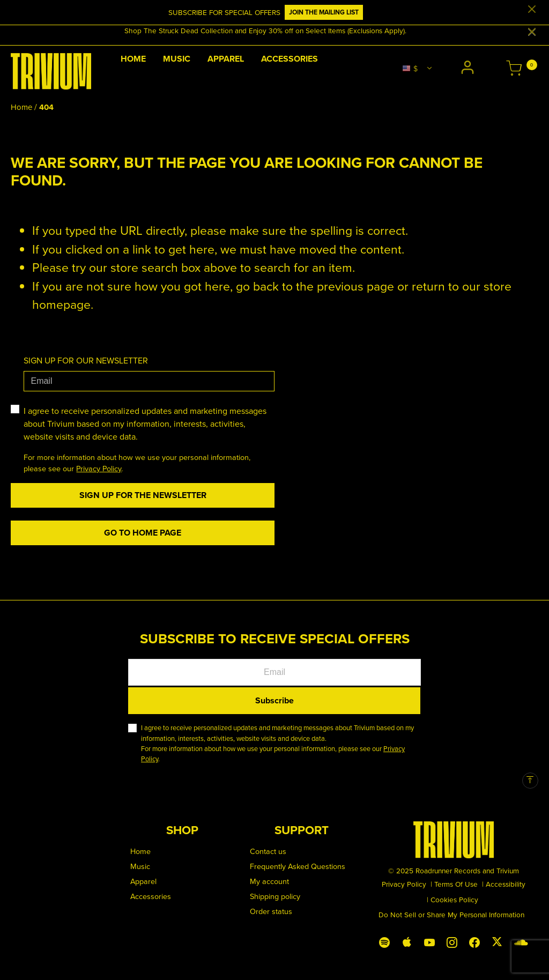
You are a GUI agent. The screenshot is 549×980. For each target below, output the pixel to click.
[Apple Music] (407, 940)
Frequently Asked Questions (298, 866)
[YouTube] (429, 940)
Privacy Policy (99, 468)
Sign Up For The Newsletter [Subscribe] (143, 495)
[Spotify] (384, 940)
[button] (469, 69)
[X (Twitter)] (497, 939)
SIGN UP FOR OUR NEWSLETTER (86, 360)
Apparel (143, 881)
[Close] (532, 9)
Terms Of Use (456, 884)
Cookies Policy (454, 899)
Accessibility (506, 884)
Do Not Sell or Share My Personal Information (451, 914)
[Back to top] (530, 781)
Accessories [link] (290, 59)
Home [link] (133, 59)
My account (269, 881)
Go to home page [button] (143, 533)
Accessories (151, 896)
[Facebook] (474, 940)
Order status (271, 911)
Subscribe (274, 700)
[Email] (149, 381)
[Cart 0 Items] (514, 69)
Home (21, 107)
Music (140, 866)
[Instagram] (452, 940)
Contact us (268, 851)
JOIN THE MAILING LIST (324, 12)
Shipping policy (275, 896)
